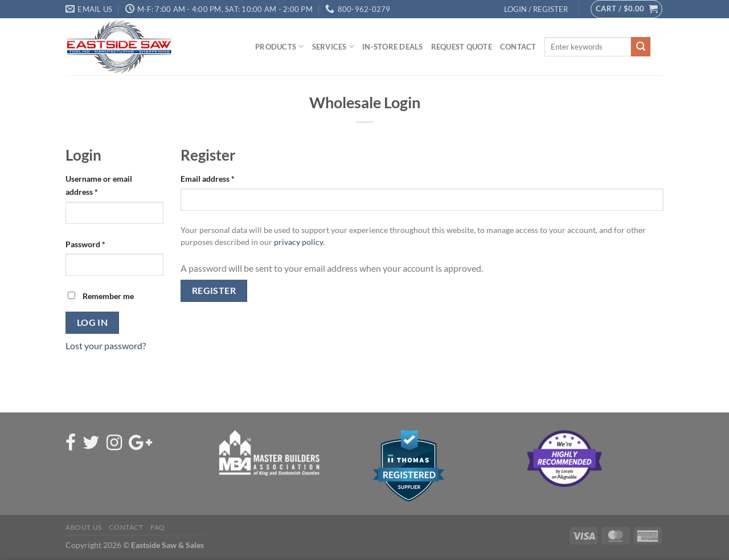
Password (85, 244)
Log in (93, 322)
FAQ (158, 527)
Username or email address (99, 185)
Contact (518, 47)
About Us (84, 527)
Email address (208, 179)
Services (333, 46)
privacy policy (298, 242)
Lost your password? (106, 346)
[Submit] (641, 47)
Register (214, 291)
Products (280, 46)
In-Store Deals (393, 47)
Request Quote (462, 47)
